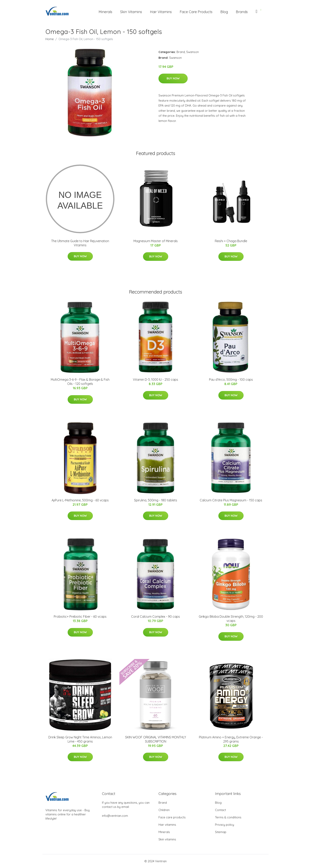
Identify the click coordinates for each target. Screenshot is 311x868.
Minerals (105, 12)
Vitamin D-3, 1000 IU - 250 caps (155, 380)
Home (50, 39)
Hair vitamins (167, 825)
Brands (242, 12)
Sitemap (221, 832)
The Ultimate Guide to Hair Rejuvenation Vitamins (80, 243)
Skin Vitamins (131, 12)
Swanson (192, 52)
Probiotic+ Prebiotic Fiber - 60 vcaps (80, 617)
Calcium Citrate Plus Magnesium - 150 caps (231, 500)
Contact (220, 810)
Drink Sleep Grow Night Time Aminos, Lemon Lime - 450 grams (80, 739)
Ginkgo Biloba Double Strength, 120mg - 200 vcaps (231, 619)
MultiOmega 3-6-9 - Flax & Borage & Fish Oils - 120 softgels (80, 382)
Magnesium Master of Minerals (156, 241)
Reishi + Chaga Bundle (231, 241)
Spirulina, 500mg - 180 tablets (156, 500)
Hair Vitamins (161, 12)
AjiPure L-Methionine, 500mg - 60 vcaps (80, 500)
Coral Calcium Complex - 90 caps (155, 617)
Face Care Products (196, 12)
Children (164, 810)
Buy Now (173, 78)
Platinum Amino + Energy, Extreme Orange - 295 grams (231, 739)
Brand (181, 52)
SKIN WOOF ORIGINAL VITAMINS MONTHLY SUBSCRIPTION (156, 739)
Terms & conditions (228, 817)
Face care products (172, 817)
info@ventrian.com (115, 816)
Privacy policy (225, 825)
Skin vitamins (167, 839)
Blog (224, 12)
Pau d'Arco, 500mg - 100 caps (231, 380)
